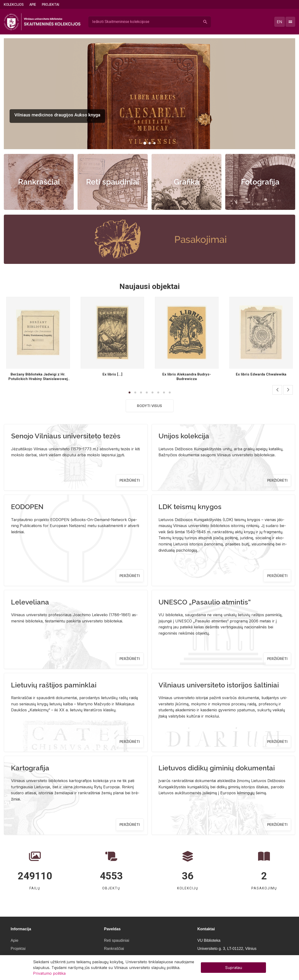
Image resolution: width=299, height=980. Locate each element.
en (279, 22)
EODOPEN (27, 507)
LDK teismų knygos (190, 507)
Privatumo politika (49, 973)
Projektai (51, 5)
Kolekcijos (14, 5)
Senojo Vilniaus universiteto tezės (66, 436)
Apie (33, 5)
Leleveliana (30, 602)
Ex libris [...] (112, 374)
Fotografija (260, 182)
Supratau (234, 968)
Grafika (186, 182)
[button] (145, 143)
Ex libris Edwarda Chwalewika (261, 374)
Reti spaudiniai (113, 182)
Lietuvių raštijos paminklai (54, 685)
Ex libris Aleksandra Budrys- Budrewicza (187, 377)
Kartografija (30, 768)
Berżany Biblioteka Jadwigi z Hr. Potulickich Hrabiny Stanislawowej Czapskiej (38, 379)
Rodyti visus (149, 406)
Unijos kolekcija (184, 436)
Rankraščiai (39, 182)
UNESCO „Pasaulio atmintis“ (205, 602)
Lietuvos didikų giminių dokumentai (217, 768)
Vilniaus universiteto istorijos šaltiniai (219, 685)
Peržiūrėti (130, 480)
